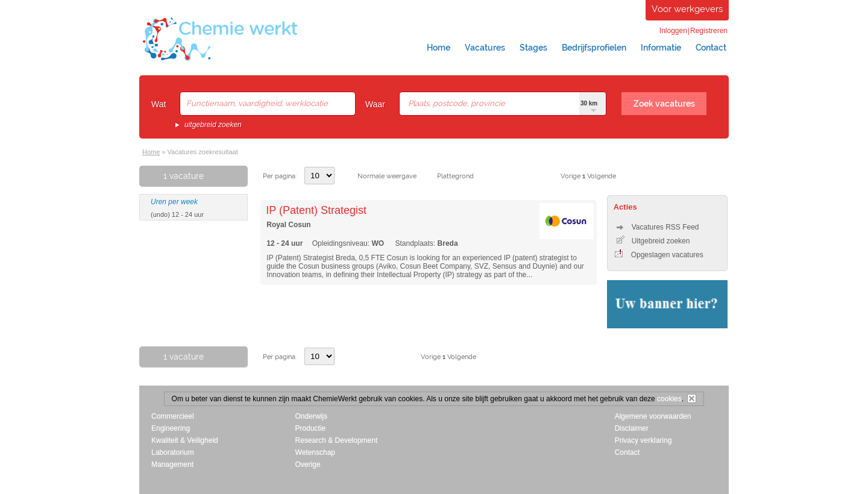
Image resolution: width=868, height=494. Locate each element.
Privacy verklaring (643, 440)
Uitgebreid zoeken (653, 241)
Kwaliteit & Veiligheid (185, 440)
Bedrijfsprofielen (594, 48)
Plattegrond (455, 176)
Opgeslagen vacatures (659, 255)
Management (172, 464)
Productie (311, 428)
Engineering (171, 428)
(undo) (160, 214)
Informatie (661, 48)
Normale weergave (387, 176)
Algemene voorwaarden (653, 416)
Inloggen (673, 31)
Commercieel (173, 416)
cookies (669, 399)
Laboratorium (173, 452)
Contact (711, 48)
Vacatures (485, 48)
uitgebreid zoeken (213, 125)
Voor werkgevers (687, 9)
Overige (308, 464)
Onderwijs (311, 416)
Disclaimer (632, 428)
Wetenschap (316, 452)
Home (439, 48)
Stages (533, 48)
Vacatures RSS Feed (658, 227)
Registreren (709, 31)
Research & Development (337, 440)
